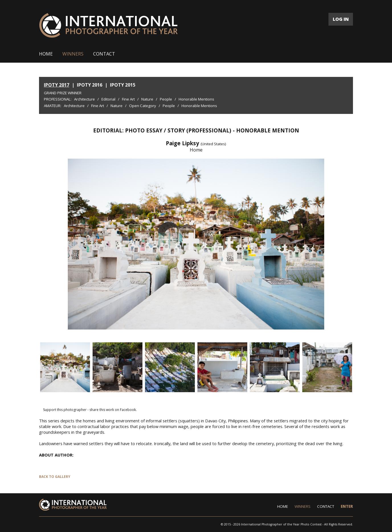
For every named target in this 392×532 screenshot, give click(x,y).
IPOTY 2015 (123, 85)
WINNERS (73, 54)
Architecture (84, 99)
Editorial (108, 99)
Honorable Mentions (196, 99)
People (166, 99)
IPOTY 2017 (57, 85)
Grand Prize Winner (63, 93)
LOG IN (341, 19)
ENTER (347, 506)
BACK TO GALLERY (55, 477)
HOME (46, 54)
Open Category (143, 106)
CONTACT (104, 54)
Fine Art (128, 99)
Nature (147, 99)
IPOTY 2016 (90, 85)
